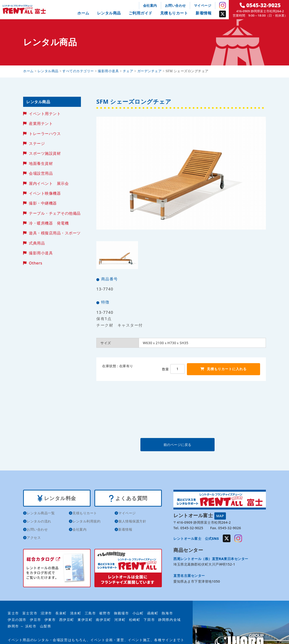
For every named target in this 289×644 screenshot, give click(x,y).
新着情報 (204, 13)
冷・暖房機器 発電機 (49, 223)
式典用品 (37, 243)
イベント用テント (45, 114)
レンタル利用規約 (86, 521)
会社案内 (150, 5)
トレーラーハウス (45, 134)
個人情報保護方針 (132, 521)
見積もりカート (174, 13)
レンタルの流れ (39, 521)
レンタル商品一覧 (41, 513)
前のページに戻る (181, 445)
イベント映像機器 (45, 193)
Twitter (223, 14)
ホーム (83, 13)
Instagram (223, 5)
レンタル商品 (109, 13)
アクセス (34, 538)
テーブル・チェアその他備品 (55, 213)
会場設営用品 (41, 173)
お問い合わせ (175, 5)
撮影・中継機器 (43, 203)
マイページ (203, 5)
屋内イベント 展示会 (49, 183)
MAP (220, 516)
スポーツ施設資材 (45, 153)
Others (36, 263)
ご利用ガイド (141, 13)
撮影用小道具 (41, 253)
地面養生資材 (41, 163)
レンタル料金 (57, 498)
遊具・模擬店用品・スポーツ (55, 233)
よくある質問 (128, 498)
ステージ (37, 143)
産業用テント (41, 123)
